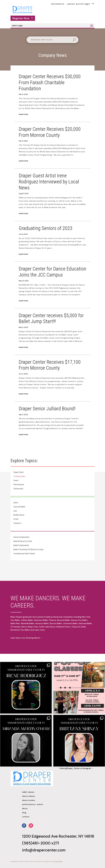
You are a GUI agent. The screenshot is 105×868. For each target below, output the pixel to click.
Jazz (15, 511)
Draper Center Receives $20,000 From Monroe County (50, 132)
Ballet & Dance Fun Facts (23, 541)
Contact (26, 817)
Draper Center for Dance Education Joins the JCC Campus (52, 272)
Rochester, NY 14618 (76, 836)
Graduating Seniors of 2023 (46, 228)
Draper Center (18, 472)
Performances (19, 485)
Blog (24, 813)
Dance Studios (29, 800)
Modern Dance (19, 515)
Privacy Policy (59, 861)
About (25, 809)
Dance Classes (29, 796)
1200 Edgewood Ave (40, 836)
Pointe (16, 519)
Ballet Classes (28, 792)
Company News (19, 476)
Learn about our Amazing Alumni (25, 638)
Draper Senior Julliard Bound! (47, 409)
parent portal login (81, 4)
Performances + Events (33, 804)
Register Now (21, 18)
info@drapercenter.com (44, 850)
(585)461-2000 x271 (41, 843)
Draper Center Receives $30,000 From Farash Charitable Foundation (50, 82)
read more (23, 114)
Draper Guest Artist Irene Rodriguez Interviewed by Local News (49, 182)
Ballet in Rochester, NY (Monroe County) (28, 550)
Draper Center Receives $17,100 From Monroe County (50, 365)
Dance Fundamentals (21, 537)
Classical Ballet (19, 507)
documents (58, 4)
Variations (17, 523)
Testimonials (18, 489)
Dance (16, 503)
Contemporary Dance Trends (24, 554)
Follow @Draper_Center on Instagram (75, 768)
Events (16, 480)
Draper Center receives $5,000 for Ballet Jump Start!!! (51, 318)
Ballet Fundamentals (21, 545)
